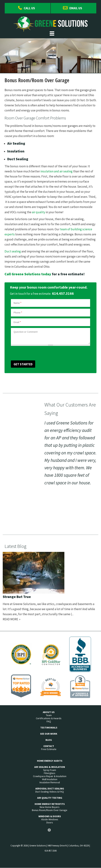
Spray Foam (50, 770)
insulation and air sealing (56, 171)
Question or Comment (26, 332)
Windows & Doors (50, 816)
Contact (49, 746)
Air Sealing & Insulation (50, 767)
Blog (49, 740)
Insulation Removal (50, 782)
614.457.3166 (63, 293)
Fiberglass (50, 773)
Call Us (29, 8)
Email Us (76, 8)
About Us (49, 712)
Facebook (49, 831)
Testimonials (49, 728)
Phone (18, 313)
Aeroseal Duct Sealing (50, 789)
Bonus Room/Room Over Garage (50, 810)
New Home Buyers (50, 807)
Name (17, 303)
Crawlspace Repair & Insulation (50, 776)
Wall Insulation (50, 779)
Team (49, 715)
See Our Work (49, 734)
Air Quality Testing (50, 798)
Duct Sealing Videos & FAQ (50, 792)
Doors (50, 823)
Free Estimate (49, 749)
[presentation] (30, 353)
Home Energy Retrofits (50, 804)
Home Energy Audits (50, 761)
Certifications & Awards (49, 718)
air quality (39, 212)
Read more (10, 619)
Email (17, 322)
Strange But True (17, 597)
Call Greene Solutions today (28, 274)
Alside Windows (50, 819)
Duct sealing (13, 251)
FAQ (49, 721)
